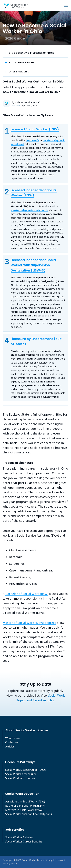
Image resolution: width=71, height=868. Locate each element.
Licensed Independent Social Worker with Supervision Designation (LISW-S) (34, 265)
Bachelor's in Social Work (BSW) (25, 806)
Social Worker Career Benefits (24, 841)
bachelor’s (33, 140)
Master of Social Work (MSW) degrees (29, 623)
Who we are (13, 738)
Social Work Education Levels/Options (29, 814)
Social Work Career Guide (21, 774)
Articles (10, 746)
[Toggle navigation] (66, 5)
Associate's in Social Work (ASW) (25, 801)
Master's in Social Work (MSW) (24, 810)
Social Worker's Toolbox (20, 778)
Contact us (12, 742)
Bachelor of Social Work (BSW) (27, 594)
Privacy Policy (10, 863)
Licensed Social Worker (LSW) (35, 129)
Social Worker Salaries (19, 837)
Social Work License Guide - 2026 (25, 770)
